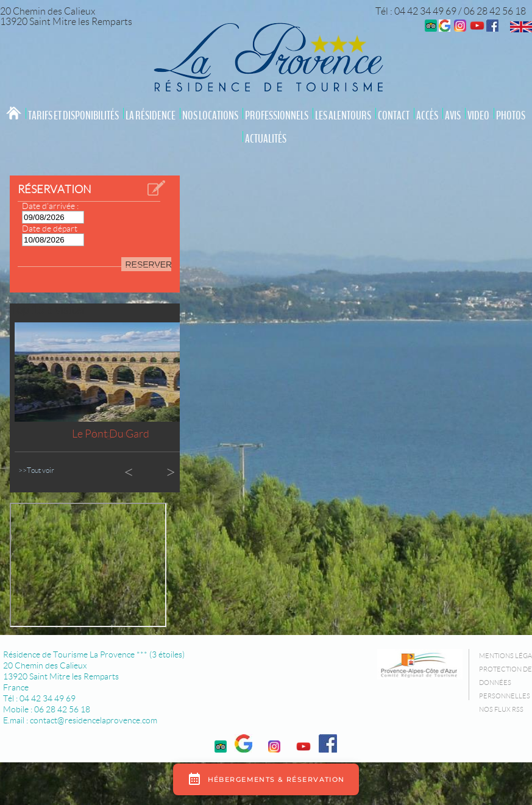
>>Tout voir (36, 470)
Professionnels (277, 116)
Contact (394, 116)
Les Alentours (343, 116)
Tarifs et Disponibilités (73, 116)
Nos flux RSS (501, 709)
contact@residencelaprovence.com (94, 720)
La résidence (151, 116)
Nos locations (210, 116)
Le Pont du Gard (111, 434)
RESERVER (148, 264)
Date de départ (50, 229)
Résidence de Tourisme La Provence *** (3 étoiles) (94, 654)
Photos (511, 116)
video (478, 116)
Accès (427, 116)
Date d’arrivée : (50, 206)
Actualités (266, 139)
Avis (453, 116)
